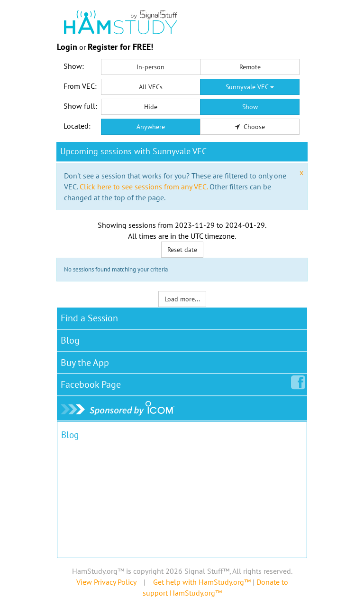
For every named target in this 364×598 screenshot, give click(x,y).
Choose (250, 127)
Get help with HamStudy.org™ (202, 582)
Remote (250, 67)
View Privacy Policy (106, 582)
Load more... (182, 299)
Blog (70, 340)
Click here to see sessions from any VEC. (144, 187)
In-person (150, 67)
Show (250, 107)
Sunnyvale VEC (250, 87)
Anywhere (151, 127)
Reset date (182, 250)
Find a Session (89, 318)
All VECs (151, 87)
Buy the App (85, 363)
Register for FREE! (120, 47)
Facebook (93, 383)
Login (67, 47)
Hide (151, 107)
